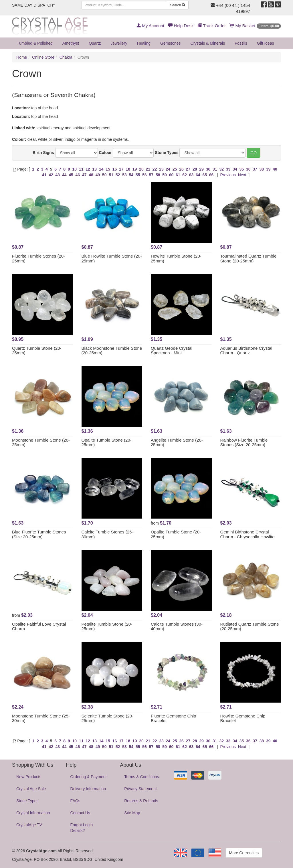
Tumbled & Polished (35, 43)
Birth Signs (43, 153)
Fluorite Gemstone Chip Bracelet (173, 718)
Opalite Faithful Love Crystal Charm (39, 626)
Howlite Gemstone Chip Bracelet (243, 718)
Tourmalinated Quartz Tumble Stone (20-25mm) (249, 258)
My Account (150, 26)
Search (178, 5)
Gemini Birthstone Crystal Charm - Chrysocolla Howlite (248, 534)
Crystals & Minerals (208, 43)
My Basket (255, 26)
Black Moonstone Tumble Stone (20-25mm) (112, 351)
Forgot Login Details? (82, 828)
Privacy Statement (140, 789)
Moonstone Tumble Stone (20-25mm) (41, 442)
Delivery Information (88, 789)
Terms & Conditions (141, 777)
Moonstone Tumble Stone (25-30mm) (41, 718)
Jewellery (119, 43)
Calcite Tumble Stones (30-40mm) (177, 626)
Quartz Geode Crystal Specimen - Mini (172, 351)
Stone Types (167, 153)
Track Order (212, 26)
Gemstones (171, 43)
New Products (29, 777)
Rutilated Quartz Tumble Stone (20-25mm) (250, 626)
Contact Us (80, 813)
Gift (266, 43)
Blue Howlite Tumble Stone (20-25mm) (112, 258)
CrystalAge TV (29, 825)
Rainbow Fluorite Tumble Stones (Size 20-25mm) (244, 442)
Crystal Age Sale (31, 789)
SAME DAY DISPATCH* (33, 5)
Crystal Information (33, 813)
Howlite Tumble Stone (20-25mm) (176, 258)
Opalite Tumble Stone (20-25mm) (107, 442)
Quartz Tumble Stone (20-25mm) (37, 351)
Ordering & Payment (89, 777)
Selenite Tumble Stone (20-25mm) (108, 718)
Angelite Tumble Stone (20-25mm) (177, 442)
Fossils (241, 43)
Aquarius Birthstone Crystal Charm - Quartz (246, 351)
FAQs (75, 801)
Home (22, 57)
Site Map (132, 813)
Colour (105, 153)
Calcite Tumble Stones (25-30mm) (107, 534)
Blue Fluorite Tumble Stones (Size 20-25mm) (39, 534)
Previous (228, 175)
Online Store (43, 57)
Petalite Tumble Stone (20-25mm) (107, 626)
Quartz (95, 43)
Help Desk (181, 26)
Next (242, 175)
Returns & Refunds (141, 801)
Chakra (66, 57)
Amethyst (71, 43)
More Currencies (244, 853)
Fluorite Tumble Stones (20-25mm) (38, 258)
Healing (144, 43)
